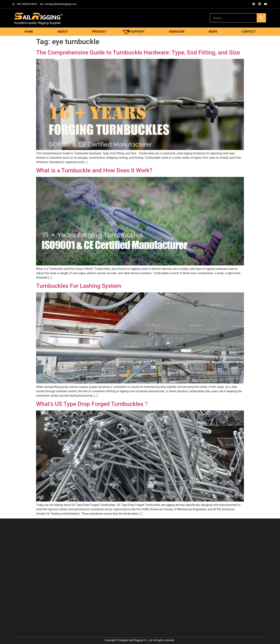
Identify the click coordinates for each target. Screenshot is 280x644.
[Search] (261, 18)
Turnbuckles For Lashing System (79, 286)
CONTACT (249, 32)
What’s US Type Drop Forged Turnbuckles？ (93, 404)
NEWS (213, 32)
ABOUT (63, 32)
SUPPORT (138, 32)
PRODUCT (99, 32)
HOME (29, 32)
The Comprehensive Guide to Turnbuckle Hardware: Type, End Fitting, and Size (138, 52)
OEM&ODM (177, 32)
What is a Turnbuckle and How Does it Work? (94, 170)
